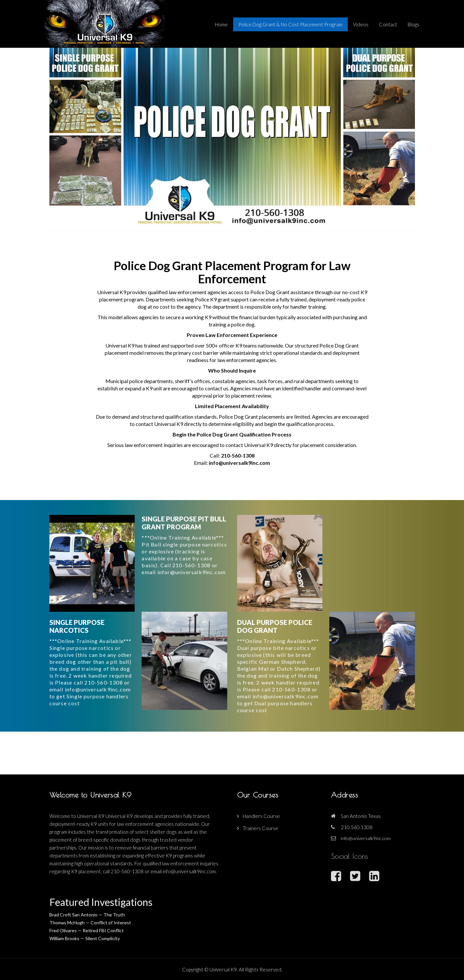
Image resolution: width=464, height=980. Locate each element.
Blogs (413, 24)
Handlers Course (261, 816)
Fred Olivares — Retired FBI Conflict (87, 930)
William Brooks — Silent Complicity (85, 938)
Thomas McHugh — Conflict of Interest (90, 923)
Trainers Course (260, 828)
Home (221, 24)
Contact (388, 24)
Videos (361, 24)
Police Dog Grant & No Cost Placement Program (290, 24)
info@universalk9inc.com (239, 463)
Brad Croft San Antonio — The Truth (87, 915)
